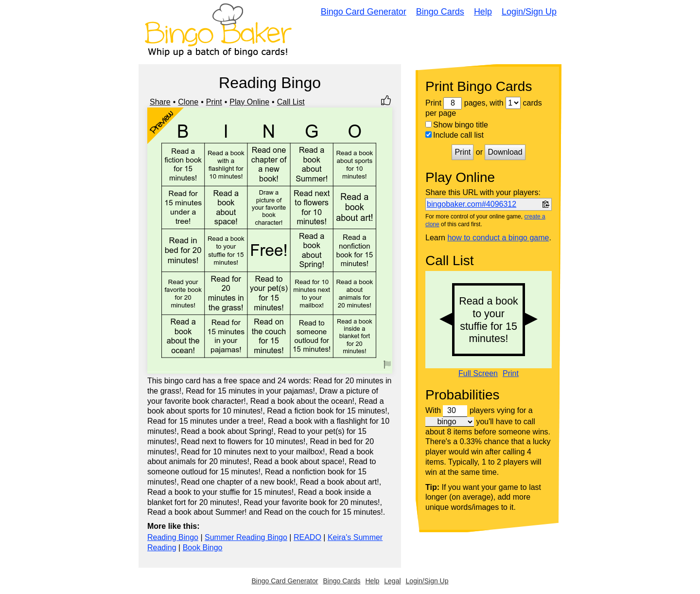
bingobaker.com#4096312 (472, 204)
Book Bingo (203, 548)
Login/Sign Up (529, 12)
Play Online (249, 102)
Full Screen (478, 374)
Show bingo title (457, 125)
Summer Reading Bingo (246, 537)
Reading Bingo (173, 537)
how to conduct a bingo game (498, 238)
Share (160, 102)
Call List (291, 102)
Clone (188, 102)
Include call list (455, 135)
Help (483, 12)
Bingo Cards (440, 12)
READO (307, 537)
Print (214, 102)
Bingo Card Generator (364, 12)
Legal (392, 581)
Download (505, 152)
